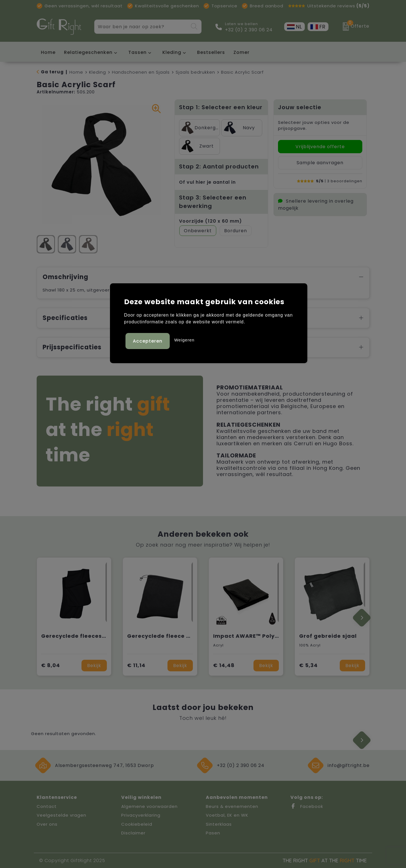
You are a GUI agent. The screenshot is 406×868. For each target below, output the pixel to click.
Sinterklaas (219, 824)
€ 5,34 (308, 665)
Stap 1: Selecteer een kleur (221, 107)
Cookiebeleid (137, 824)
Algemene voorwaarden (149, 806)
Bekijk (94, 666)
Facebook (307, 806)
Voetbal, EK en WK (227, 815)
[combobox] (141, 27)
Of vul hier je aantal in (207, 182)
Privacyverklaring (141, 815)
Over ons (47, 824)
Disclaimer (133, 833)
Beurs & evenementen (232, 806)
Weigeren (184, 339)
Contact (47, 806)
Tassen (137, 52)
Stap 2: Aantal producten (219, 166)
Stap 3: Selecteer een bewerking (213, 202)
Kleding (172, 52)
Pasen (213, 833)
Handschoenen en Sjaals (141, 72)
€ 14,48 (224, 665)
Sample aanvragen (320, 163)
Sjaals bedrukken (195, 72)
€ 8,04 (51, 665)
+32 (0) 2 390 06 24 (249, 30)
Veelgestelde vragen (61, 815)
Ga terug (52, 72)
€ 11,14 (136, 665)
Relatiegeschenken (88, 52)
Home (76, 72)
